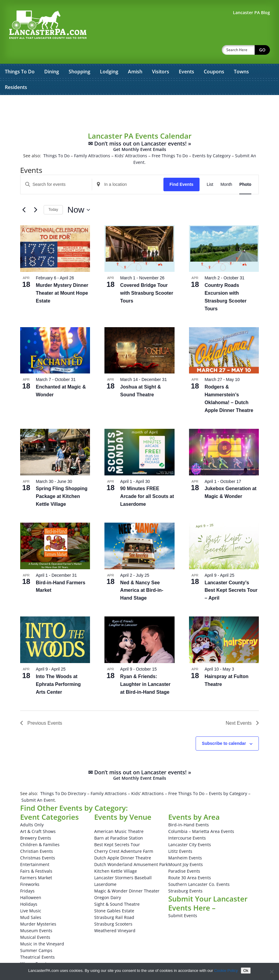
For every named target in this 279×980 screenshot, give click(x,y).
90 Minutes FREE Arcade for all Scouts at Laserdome (147, 481)
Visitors (161, 56)
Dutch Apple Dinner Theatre (123, 842)
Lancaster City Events (190, 829)
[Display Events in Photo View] (245, 169)
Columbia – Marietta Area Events (201, 816)
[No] (271, 972)
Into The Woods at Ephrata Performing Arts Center (58, 669)
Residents (16, 72)
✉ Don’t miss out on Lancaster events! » (140, 131)
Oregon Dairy (108, 882)
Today (53, 194)
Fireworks (30, 869)
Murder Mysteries (38, 908)
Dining (52, 56)
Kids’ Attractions (131, 140)
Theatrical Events (37, 941)
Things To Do (20, 56)
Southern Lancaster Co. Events (199, 869)
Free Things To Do (170, 140)
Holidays (29, 888)
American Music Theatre (119, 816)
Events (186, 56)
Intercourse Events (187, 822)
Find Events (181, 169)
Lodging (109, 56)
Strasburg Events (185, 875)
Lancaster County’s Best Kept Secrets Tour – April (231, 575)
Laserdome (105, 869)
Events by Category (211, 140)
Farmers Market (36, 862)
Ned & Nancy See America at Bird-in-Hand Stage (142, 575)
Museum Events (36, 915)
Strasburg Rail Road (114, 902)
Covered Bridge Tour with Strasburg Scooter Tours (147, 277)
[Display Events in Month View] (226, 169)
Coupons (214, 56)
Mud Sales (31, 902)
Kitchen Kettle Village (116, 855)
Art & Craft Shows (38, 816)
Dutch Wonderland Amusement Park (131, 849)
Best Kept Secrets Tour (117, 829)
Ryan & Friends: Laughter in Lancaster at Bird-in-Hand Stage (145, 669)
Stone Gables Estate (114, 895)
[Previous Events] (24, 194)
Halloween (31, 882)
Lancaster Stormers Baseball (123, 862)
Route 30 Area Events (190, 862)
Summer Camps (36, 935)
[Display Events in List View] (210, 169)
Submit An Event (38, 784)
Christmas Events (38, 842)
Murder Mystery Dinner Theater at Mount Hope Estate (62, 277)
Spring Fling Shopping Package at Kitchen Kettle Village (62, 481)
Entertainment (35, 849)
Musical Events (35, 922)
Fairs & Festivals (36, 855)
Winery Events (34, 948)
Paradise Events (184, 855)
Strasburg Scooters (113, 908)
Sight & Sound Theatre (117, 888)
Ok (246, 971)
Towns (241, 56)
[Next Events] (36, 194)
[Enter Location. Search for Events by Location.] (128, 169)
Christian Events (37, 836)
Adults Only (32, 809)
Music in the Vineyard (42, 928)
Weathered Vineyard (115, 915)
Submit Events (183, 900)
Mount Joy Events (186, 849)
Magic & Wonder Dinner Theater (127, 875)
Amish (135, 56)
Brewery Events (36, 822)
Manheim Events (185, 842)
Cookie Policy (226, 971)
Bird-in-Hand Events (189, 809)
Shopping (79, 56)
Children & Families (40, 829)
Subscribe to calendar (224, 728)
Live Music (31, 895)
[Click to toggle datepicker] (79, 194)
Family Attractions (92, 140)
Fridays (27, 875)
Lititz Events (180, 836)
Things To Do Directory (63, 778)
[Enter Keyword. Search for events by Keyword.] (56, 169)
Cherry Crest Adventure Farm (124, 836)
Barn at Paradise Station (119, 822)
